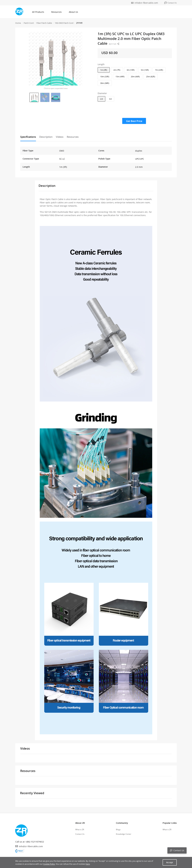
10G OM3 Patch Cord (64, 23)
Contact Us (80, 834)
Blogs (118, 830)
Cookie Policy (49, 864)
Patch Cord (29, 23)
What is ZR (80, 830)
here (88, 864)
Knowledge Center (124, 834)
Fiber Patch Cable (44, 23)
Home (18, 23)
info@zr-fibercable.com (146, 3)
